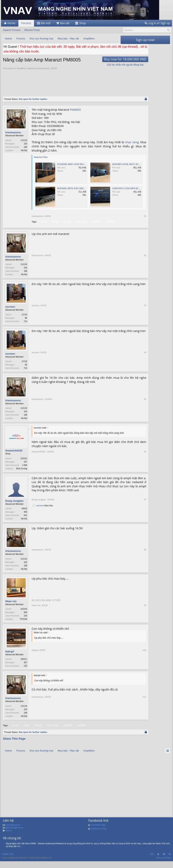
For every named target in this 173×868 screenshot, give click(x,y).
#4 (115, 376)
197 (25, 470)
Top (164, 865)
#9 (115, 629)
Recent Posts (32, 30)
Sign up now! (145, 40)
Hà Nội (24, 157)
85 (26, 325)
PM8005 (76, 116)
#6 (115, 477)
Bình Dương (22, 477)
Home (158, 865)
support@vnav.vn (12, 836)
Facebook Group (99, 839)
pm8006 (110, 228)
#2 (115, 281)
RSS (170, 865)
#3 (115, 329)
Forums (26, 23)
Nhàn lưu (11, 611)
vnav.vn (9, 841)
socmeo (10, 314)
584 (25, 622)
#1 (115, 223)
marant (66, 228)
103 (25, 150)
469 (25, 521)
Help (152, 865)
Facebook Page (98, 836)
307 (25, 672)
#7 (115, 521)
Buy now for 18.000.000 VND (96, 66)
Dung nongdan (14, 509)
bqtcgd (10, 661)
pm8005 (96, 228)
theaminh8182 (14, 459)
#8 (115, 578)
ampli (55, 228)
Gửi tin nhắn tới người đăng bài (96, 71)
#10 (115, 676)
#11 (115, 727)
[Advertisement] (75, 88)
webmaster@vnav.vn (14, 838)
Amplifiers (22, 75)
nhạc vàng (49, 153)
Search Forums (12, 30)
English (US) (8, 865)
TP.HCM (23, 629)
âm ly (43, 228)
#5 (115, 426)
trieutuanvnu (44, 75)
